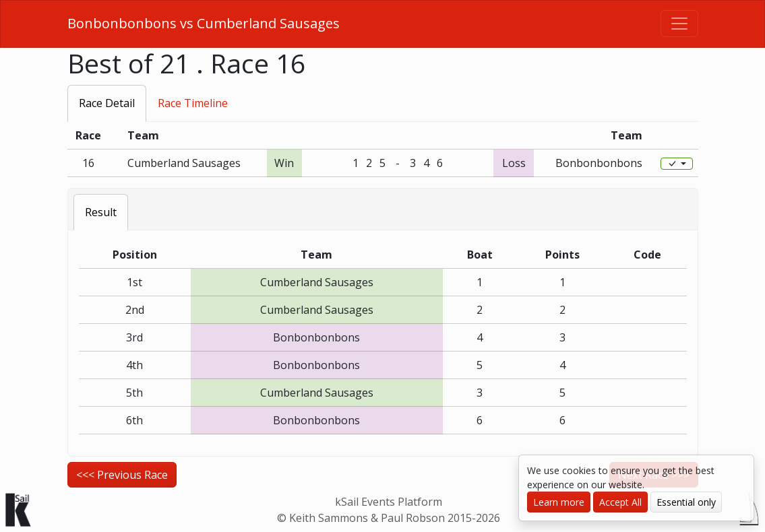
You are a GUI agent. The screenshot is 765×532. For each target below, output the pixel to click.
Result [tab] (101, 212)
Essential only (686, 502)
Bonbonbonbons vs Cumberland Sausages (204, 23)
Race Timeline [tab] (193, 103)
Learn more (559, 502)
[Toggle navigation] (679, 24)
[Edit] (677, 164)
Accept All (620, 502)
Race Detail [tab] (107, 103)
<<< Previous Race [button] (122, 475)
